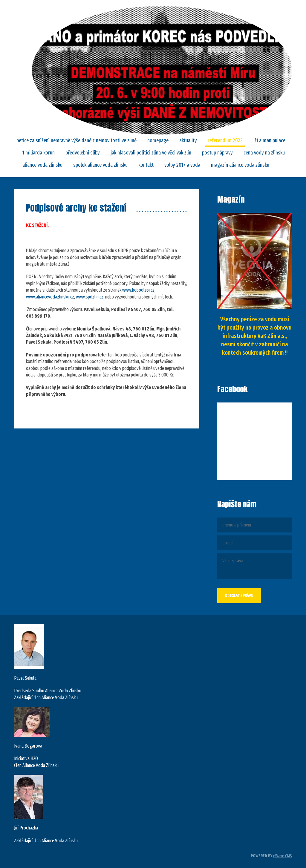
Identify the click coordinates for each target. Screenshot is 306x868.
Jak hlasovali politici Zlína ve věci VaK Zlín (151, 153)
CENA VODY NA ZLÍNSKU (264, 153)
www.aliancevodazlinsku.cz (50, 297)
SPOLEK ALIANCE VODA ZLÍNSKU (100, 165)
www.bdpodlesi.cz (138, 290)
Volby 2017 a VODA (182, 165)
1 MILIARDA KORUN (39, 153)
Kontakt (146, 165)
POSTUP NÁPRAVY (217, 153)
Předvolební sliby (83, 153)
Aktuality (188, 140)
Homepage (158, 140)
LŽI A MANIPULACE (269, 140)
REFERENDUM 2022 (225, 140)
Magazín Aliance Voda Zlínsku (240, 165)
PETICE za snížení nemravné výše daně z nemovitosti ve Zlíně (76, 140)
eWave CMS (283, 856)
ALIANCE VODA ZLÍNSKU (42, 165)
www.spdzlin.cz (90, 297)
